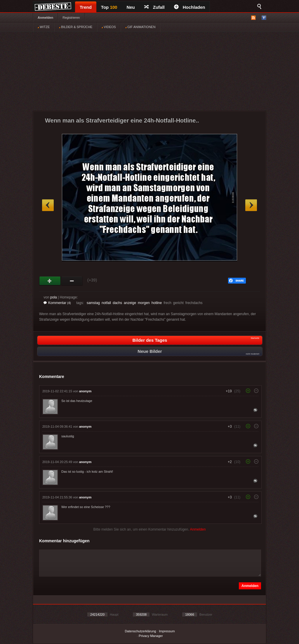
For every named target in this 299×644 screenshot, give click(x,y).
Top (109, 7)
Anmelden (45, 18)
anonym (85, 391)
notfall (106, 303)
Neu (131, 7)
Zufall (154, 7)
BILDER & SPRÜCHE (76, 27)
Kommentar (57, 303)
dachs (117, 303)
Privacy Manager (151, 636)
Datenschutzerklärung (140, 631)
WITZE (44, 27)
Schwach (72, 281)
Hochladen (190, 7)
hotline (157, 303)
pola (54, 297)
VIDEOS (109, 27)
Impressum (167, 631)
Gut (50, 281)
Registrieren (71, 18)
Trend (86, 7)
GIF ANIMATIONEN (140, 27)
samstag (93, 303)
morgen (144, 303)
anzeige (130, 303)
